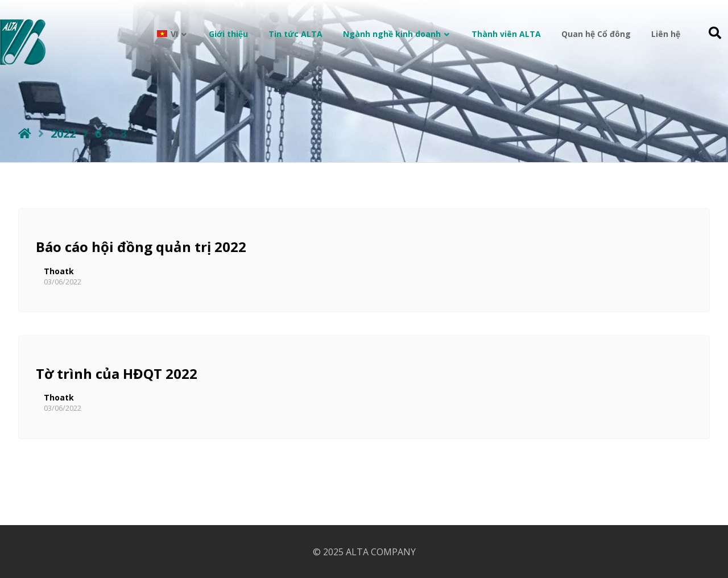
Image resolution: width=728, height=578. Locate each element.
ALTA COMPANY (381, 552)
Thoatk (59, 271)
